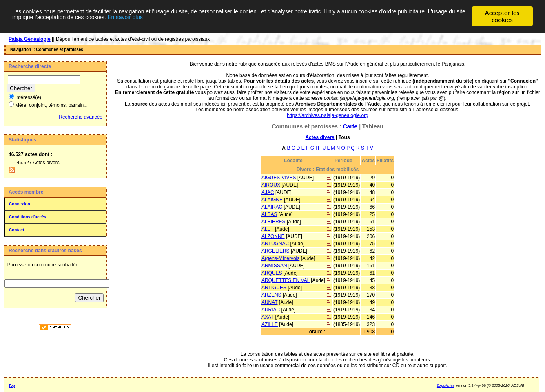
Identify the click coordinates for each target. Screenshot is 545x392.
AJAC (268, 192)
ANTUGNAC (275, 244)
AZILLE (270, 324)
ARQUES (272, 273)
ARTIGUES (274, 288)
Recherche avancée (81, 117)
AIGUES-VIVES (279, 178)
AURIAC (271, 310)
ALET (268, 229)
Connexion (20, 204)
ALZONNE (273, 236)
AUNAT (270, 302)
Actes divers (320, 137)
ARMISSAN (274, 266)
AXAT (268, 317)
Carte (350, 126)
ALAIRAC (272, 207)
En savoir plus (260, 20)
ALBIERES (274, 222)
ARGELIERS (276, 251)
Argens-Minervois (280, 258)
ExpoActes (446, 385)
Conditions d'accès (28, 217)
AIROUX (271, 185)
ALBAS (269, 214)
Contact (17, 230)
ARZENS (271, 295)
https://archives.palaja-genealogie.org (327, 115)
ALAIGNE (272, 200)
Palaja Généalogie (30, 39)
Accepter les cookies (502, 16)
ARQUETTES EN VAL (286, 280)
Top (12, 385)
